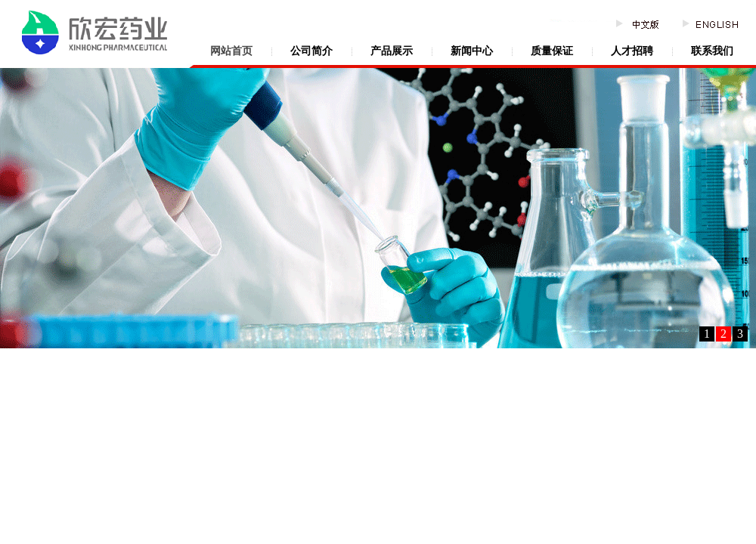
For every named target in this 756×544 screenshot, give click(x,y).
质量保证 (552, 51)
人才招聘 (632, 51)
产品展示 (392, 51)
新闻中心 (472, 51)
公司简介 (311, 51)
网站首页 (231, 51)
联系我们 (712, 51)
